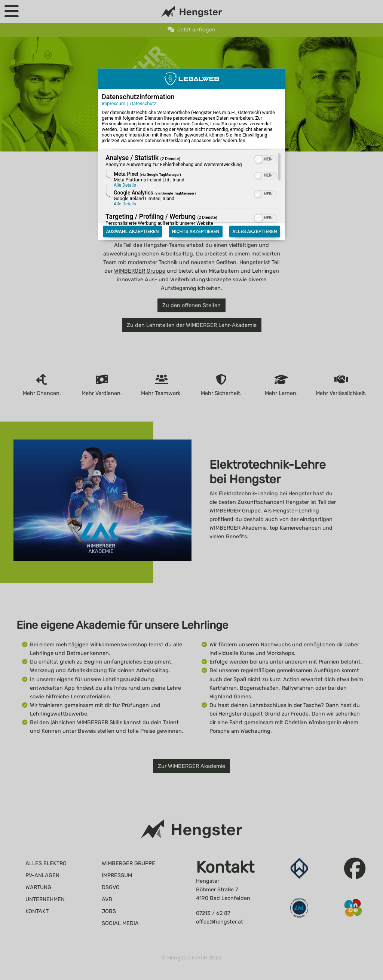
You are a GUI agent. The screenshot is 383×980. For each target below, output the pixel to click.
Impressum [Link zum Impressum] (114, 94)
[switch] (265, 150)
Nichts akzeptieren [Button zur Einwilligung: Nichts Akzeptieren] (195, 223)
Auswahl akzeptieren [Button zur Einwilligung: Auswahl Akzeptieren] (132, 223)
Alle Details (125, 177)
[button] (258, 151)
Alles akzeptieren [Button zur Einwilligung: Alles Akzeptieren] (255, 223)
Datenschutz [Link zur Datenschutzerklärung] (143, 94)
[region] (191, 181)
